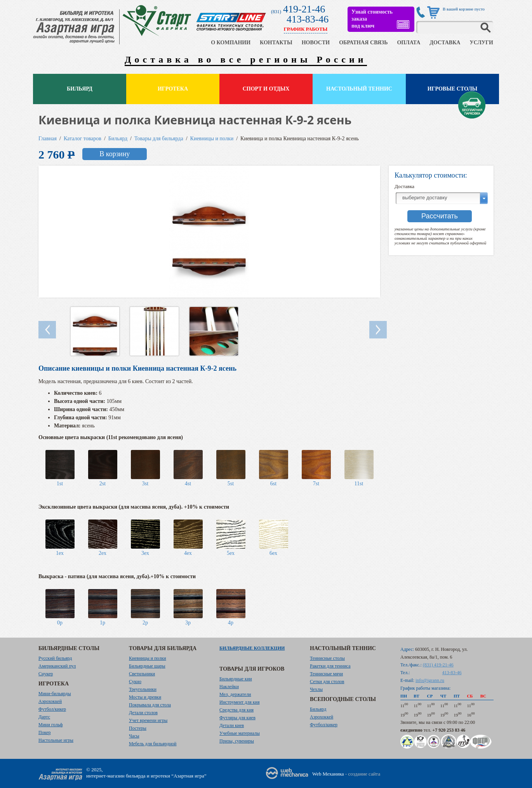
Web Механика (328, 774)
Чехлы (316, 689)
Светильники (142, 674)
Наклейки (229, 687)
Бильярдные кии (236, 679)
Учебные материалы (240, 733)
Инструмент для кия (239, 702)
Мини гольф (51, 725)
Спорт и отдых (266, 89)
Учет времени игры (148, 720)
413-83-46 (308, 19)
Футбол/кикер (52, 709)
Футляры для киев (237, 718)
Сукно (135, 682)
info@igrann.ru (430, 680)
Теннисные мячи (326, 674)
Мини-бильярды (55, 694)
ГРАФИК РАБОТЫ (306, 29)
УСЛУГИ (481, 43)
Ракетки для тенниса (330, 666)
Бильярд (80, 89)
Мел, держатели (235, 694)
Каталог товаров (83, 139)
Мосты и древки (145, 697)
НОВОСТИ (316, 43)
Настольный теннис (359, 89)
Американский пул (57, 666)
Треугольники (143, 689)
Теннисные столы (327, 658)
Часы (134, 736)
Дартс (44, 717)
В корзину (115, 154)
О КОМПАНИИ (231, 43)
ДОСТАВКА (445, 43)
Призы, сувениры (237, 741)
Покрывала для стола (150, 705)
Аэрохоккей (50, 701)
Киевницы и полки (212, 139)
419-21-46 (304, 9)
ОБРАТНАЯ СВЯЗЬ (363, 43)
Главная (48, 139)
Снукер (46, 674)
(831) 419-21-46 (438, 665)
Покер (45, 732)
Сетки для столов (327, 682)
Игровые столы (453, 89)
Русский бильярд (55, 658)
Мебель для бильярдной (153, 744)
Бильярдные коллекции (252, 648)
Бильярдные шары (147, 666)
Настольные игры (56, 740)
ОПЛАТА (409, 43)
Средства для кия (236, 710)
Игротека (173, 89)
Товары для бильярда (159, 139)
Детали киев (232, 725)
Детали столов (143, 713)
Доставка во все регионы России (246, 59)
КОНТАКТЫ (276, 43)
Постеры (138, 728)
